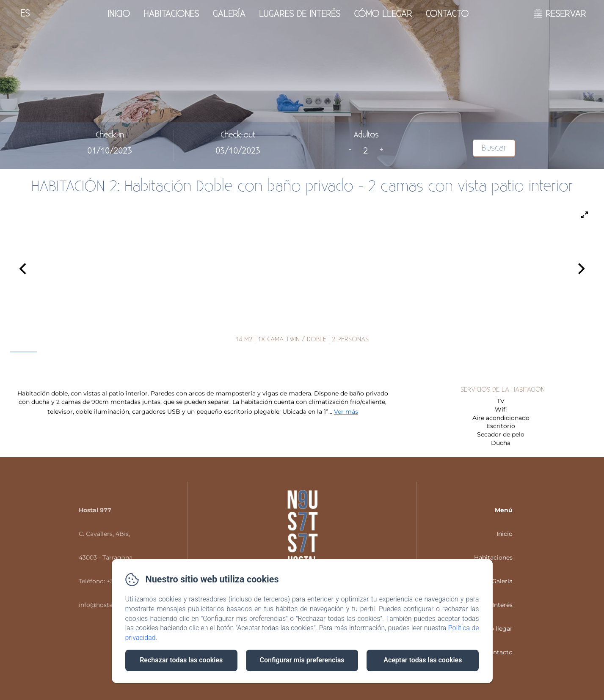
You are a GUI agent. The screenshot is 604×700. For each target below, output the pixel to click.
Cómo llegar (383, 14)
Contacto (447, 14)
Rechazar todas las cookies (181, 660)
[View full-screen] (585, 215)
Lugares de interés (300, 14)
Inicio (119, 14)
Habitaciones (171, 14)
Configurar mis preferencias (302, 660)
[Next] (580, 269)
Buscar (494, 148)
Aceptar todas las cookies (423, 660)
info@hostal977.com (109, 605)
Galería (229, 14)
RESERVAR (566, 14)
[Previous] (24, 269)
